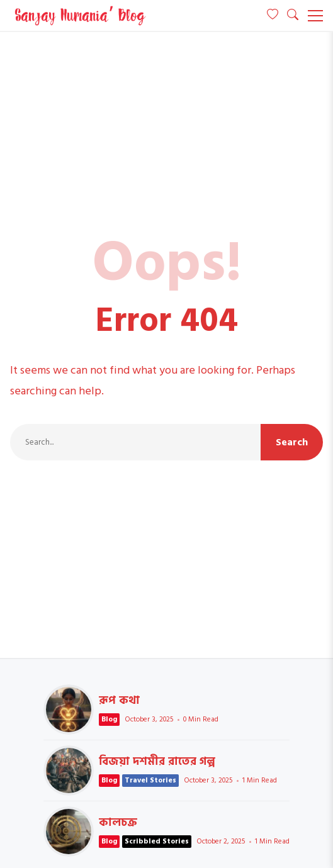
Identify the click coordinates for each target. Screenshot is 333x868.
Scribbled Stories (157, 841)
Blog (109, 719)
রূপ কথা (69, 709)
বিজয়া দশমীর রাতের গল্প (69, 771)
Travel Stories (150, 780)
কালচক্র (69, 832)
